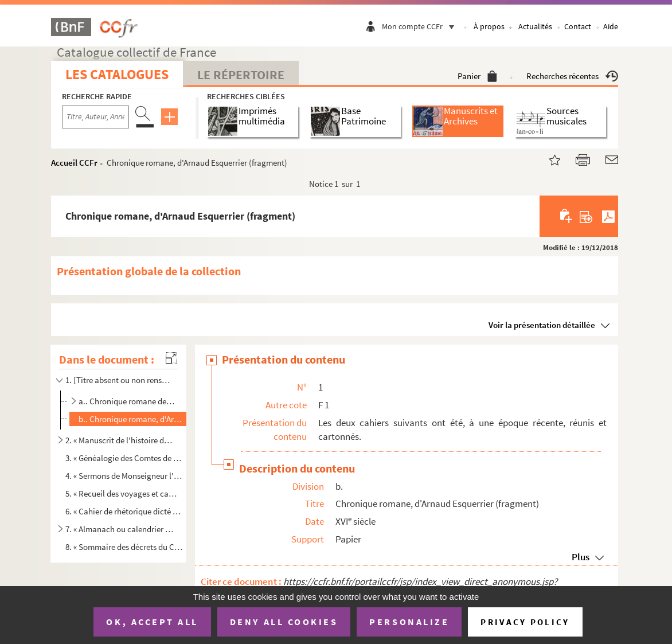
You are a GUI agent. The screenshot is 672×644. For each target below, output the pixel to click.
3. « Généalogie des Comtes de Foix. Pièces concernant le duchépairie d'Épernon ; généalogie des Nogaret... (124, 458)
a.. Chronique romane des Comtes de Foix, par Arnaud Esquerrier (127, 401)
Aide (611, 26)
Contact (578, 26)
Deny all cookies (284, 622)
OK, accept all (152, 622)
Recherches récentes (572, 76)
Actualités (535, 26)
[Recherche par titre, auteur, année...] (95, 117)
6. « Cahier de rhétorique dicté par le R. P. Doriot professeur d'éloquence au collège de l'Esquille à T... (124, 511)
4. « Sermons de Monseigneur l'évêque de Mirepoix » (124, 476)
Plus (581, 557)
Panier (477, 76)
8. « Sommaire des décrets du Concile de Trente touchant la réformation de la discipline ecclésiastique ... (124, 547)
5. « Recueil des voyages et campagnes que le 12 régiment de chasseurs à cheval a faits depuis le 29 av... (124, 493)
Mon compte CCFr (421, 26)
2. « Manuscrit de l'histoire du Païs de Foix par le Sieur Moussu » (119, 440)
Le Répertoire (241, 75)
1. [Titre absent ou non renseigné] (119, 380)
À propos (489, 26)
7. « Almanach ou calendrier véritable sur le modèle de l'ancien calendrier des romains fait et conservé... (119, 529)
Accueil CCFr (74, 163)
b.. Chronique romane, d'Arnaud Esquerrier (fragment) (131, 419)
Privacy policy (525, 622)
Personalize (409, 622)
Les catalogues (117, 74)
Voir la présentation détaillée (542, 325)
